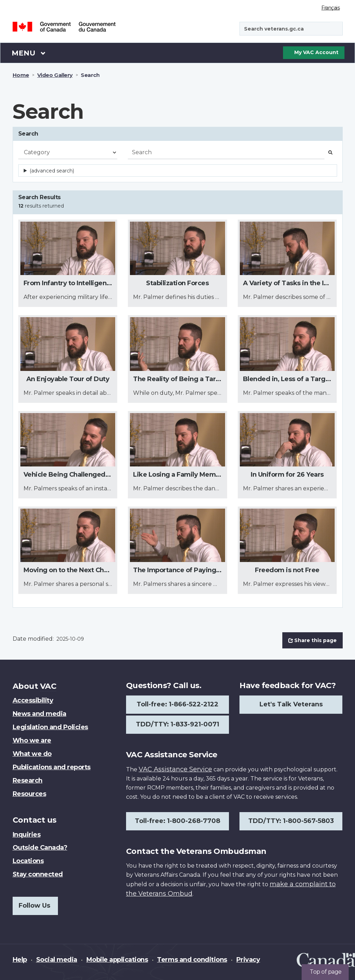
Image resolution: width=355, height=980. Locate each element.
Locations (28, 861)
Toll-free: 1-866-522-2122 (177, 704)
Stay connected (38, 874)
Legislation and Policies (50, 727)
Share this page (313, 640)
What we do (32, 754)
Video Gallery (55, 75)
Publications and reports (52, 767)
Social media (57, 960)
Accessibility (33, 700)
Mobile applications (117, 960)
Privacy (248, 960)
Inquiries (27, 835)
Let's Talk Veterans (291, 704)
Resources (29, 794)
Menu (29, 53)
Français (330, 8)
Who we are (32, 740)
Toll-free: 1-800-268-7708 (177, 821)
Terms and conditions (192, 960)
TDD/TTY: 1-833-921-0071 (177, 724)
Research (28, 780)
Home (21, 75)
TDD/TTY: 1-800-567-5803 (291, 821)
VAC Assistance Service (175, 769)
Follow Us (34, 906)
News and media (40, 714)
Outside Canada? (40, 848)
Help (20, 960)
